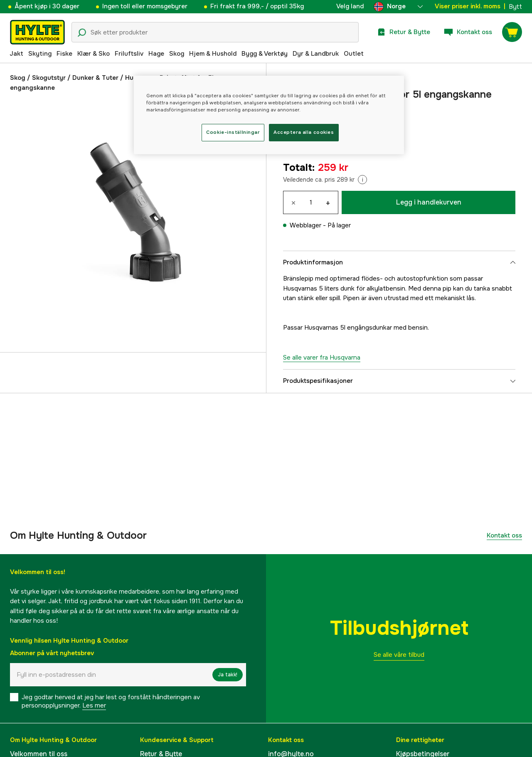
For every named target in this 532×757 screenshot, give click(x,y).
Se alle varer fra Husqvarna (322, 358)
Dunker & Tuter (95, 78)
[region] (269, 115)
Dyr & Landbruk (316, 54)
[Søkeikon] (82, 33)
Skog (177, 54)
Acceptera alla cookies (304, 132)
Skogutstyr (49, 78)
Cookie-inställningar (233, 132)
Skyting (40, 54)
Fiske (64, 54)
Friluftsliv (129, 54)
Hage (156, 54)
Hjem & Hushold (213, 54)
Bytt (515, 7)
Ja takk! (228, 675)
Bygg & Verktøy (265, 54)
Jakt (16, 54)
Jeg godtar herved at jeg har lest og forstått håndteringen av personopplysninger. (111, 701)
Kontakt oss (504, 535)
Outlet (354, 54)
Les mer (94, 705)
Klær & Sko (94, 54)
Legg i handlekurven (429, 202)
